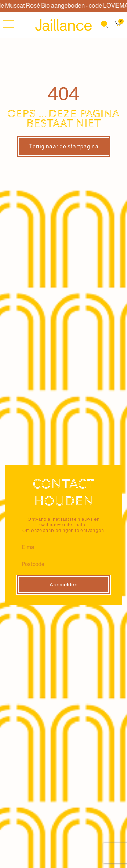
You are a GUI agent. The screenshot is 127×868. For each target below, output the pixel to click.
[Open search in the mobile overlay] (104, 25)
